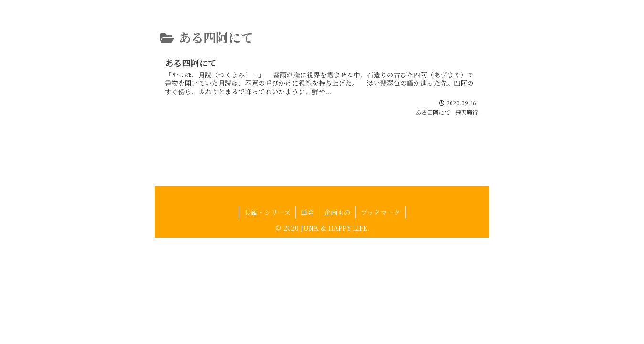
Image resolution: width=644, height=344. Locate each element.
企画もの (337, 231)
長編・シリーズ (267, 231)
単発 (307, 231)
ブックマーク (381, 231)
